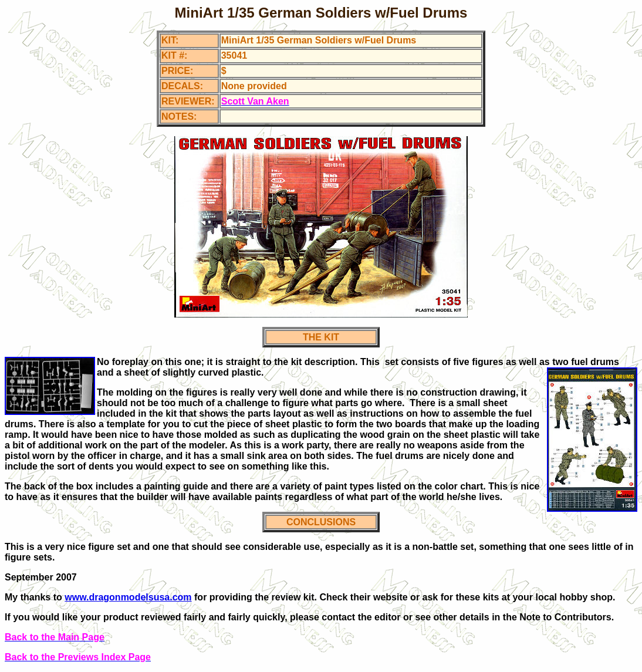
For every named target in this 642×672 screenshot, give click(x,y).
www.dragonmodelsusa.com (128, 597)
